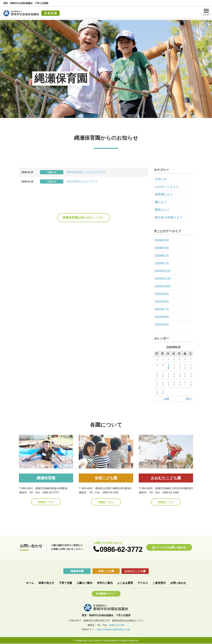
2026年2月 (162, 256)
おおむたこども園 (135, 571)
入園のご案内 (84, 583)
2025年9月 (162, 294)
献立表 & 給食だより (169, 217)
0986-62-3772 (121, 549)
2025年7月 (162, 309)
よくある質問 (125, 583)
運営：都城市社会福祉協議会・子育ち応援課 (26, 3)
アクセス (143, 583)
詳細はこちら (46, 502)
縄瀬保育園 (77, 571)
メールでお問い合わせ (171, 547)
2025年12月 (163, 271)
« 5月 (166, 399)
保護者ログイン (107, 594)
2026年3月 (162, 248)
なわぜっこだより (167, 187)
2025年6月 (162, 317)
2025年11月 (163, 279)
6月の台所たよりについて (82, 181)
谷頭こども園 (106, 571)
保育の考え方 (46, 583)
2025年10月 (163, 286)
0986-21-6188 (117, 625)
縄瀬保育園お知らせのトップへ (84, 218)
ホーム (30, 583)
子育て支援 (65, 583)
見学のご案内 (105, 583)
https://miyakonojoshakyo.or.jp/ (113, 629)
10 (169, 366)
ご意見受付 (159, 583)
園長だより (162, 210)
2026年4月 (162, 240)
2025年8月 (162, 302)
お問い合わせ (178, 583)
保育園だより (164, 194)
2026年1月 (162, 263)
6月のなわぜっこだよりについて (86, 172)
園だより (161, 202)
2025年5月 (162, 325)
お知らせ (161, 179)
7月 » (189, 399)
